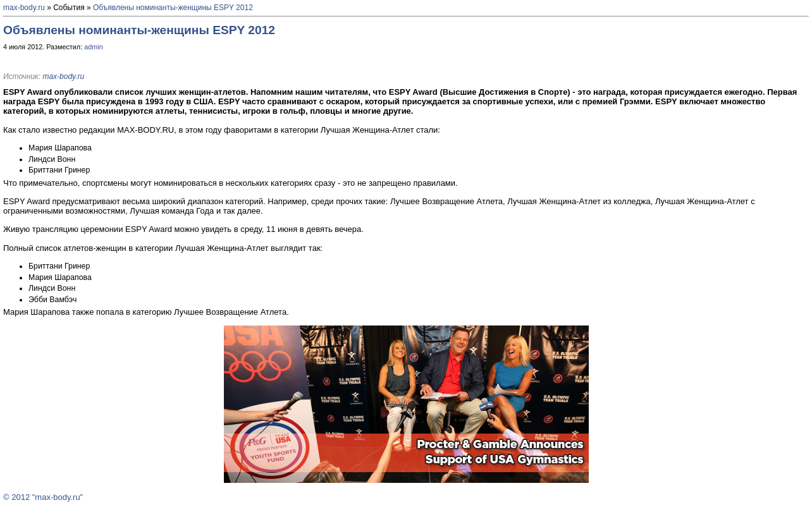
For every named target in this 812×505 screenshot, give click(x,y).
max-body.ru (24, 8)
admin (94, 47)
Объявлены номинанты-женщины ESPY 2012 (173, 8)
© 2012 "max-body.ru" (43, 497)
